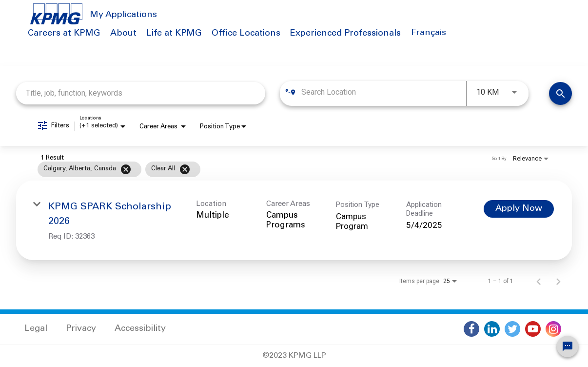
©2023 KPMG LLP (294, 356)
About (123, 34)
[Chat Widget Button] (568, 347)
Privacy (81, 329)
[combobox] (141, 93)
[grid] (275, 169)
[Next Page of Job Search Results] (558, 281)
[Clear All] (185, 169)
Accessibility (140, 329)
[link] (294, 220)
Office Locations (246, 34)
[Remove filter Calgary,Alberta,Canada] (126, 169)
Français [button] (429, 33)
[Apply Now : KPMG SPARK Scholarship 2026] (519, 209)
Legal (36, 329)
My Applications (123, 15)
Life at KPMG (174, 34)
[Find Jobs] (560, 93)
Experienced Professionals (345, 34)
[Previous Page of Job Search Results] (539, 281)
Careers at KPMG (64, 34)
